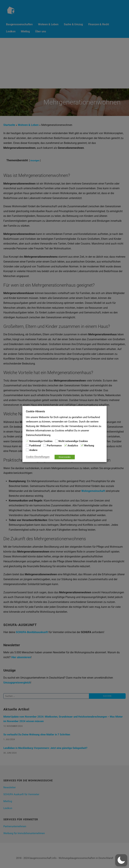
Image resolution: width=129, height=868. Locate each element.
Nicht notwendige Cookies (73, 441)
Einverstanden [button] (65, 457)
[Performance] (45, 445)
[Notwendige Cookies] (27, 441)
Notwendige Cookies (41, 441)
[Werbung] (82, 445)
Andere (33, 450)
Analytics (73, 446)
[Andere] (27, 450)
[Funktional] (27, 445)
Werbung (89, 446)
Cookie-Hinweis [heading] (35, 411)
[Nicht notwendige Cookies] (56, 441)
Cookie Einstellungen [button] (38, 457)
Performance (54, 446)
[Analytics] (66, 445)
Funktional (35, 446)
